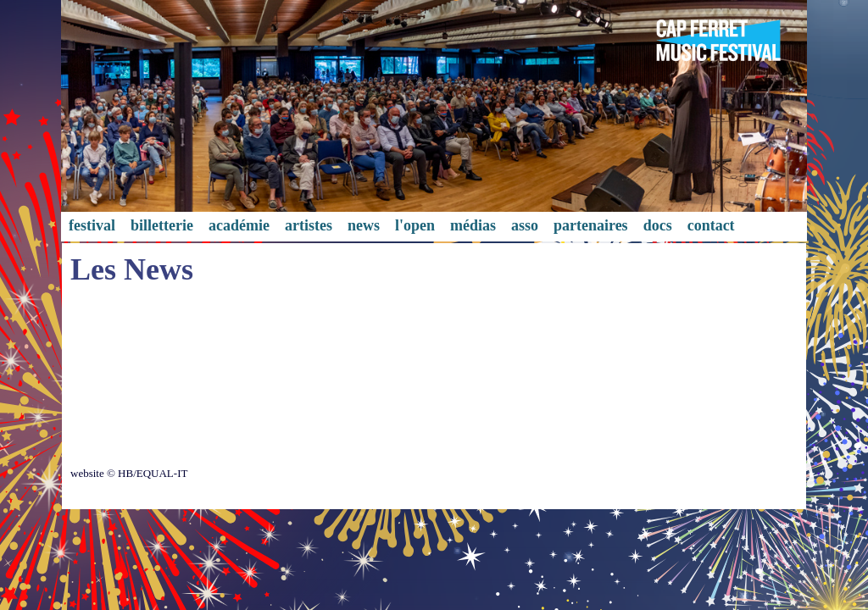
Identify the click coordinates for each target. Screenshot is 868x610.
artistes (309, 225)
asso (525, 225)
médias (473, 225)
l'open (415, 225)
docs (658, 225)
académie (239, 225)
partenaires (591, 225)
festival (92, 225)
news (364, 225)
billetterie (162, 225)
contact (711, 225)
